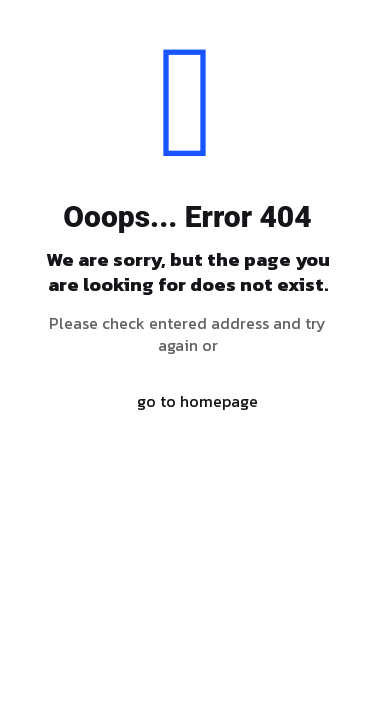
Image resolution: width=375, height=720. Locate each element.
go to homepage (197, 401)
